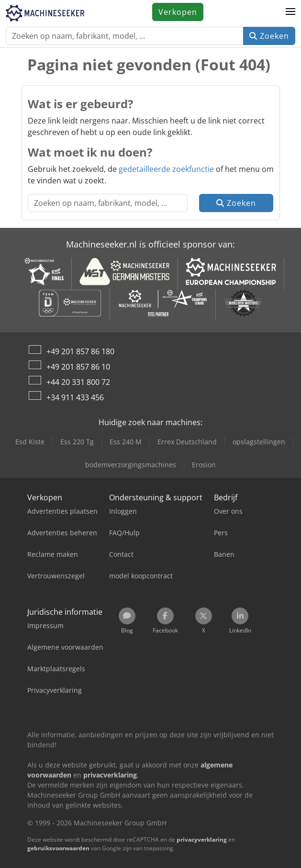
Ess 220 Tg (77, 442)
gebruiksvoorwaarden (58, 848)
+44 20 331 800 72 (78, 382)
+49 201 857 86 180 (80, 351)
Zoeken (269, 36)
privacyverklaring (202, 840)
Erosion (204, 465)
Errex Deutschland (187, 442)
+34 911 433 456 (75, 397)
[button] (290, 12)
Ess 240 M (126, 442)
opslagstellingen (259, 442)
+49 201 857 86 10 (78, 367)
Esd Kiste (30, 442)
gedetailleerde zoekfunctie (166, 169)
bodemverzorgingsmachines (131, 465)
